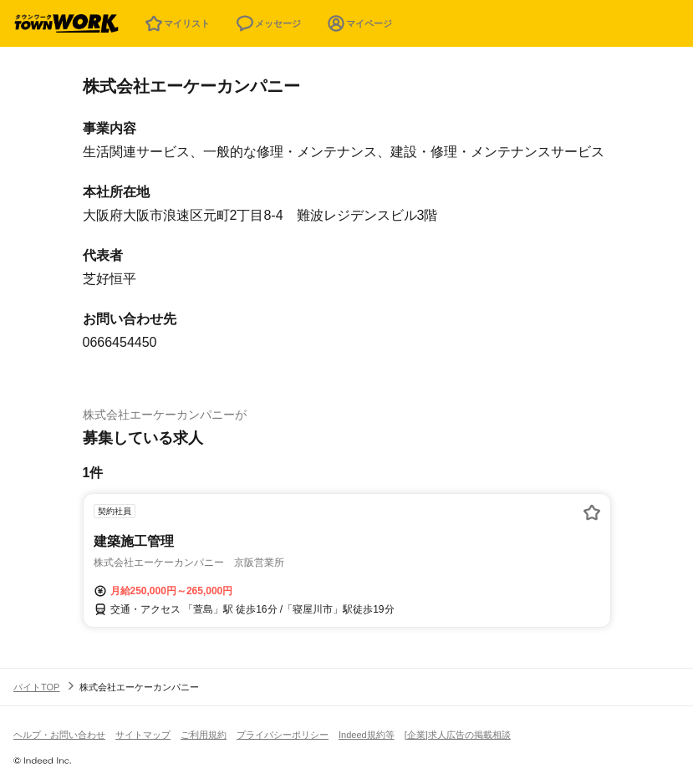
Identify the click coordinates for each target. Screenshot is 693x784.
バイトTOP (36, 687)
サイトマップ (143, 735)
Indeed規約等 (367, 735)
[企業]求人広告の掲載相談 (458, 735)
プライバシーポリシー (283, 735)
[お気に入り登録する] (592, 512)
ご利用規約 (204, 735)
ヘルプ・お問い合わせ (59, 735)
